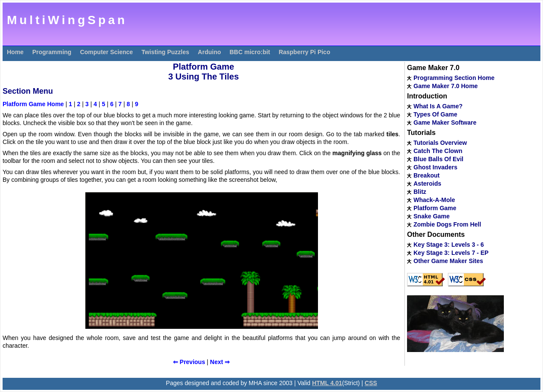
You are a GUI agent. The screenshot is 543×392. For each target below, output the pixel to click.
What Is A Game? (438, 106)
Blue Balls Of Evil (438, 159)
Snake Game (432, 216)
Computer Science (106, 52)
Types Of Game (435, 114)
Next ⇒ (220, 362)
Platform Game (435, 208)
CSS (371, 383)
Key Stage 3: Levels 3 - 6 (449, 245)
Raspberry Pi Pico (305, 52)
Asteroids (427, 184)
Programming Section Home (454, 78)
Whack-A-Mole (434, 200)
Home (15, 52)
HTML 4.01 (327, 383)
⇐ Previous (189, 362)
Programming (52, 52)
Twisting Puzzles (165, 52)
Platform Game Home (33, 104)
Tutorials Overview (440, 143)
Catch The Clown (438, 151)
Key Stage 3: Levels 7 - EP (451, 253)
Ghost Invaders (435, 167)
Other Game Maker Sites (448, 261)
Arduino (210, 52)
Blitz (420, 192)
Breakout (427, 175)
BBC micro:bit (250, 52)
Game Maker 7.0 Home (446, 86)
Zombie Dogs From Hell (447, 224)
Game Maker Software (445, 122)
